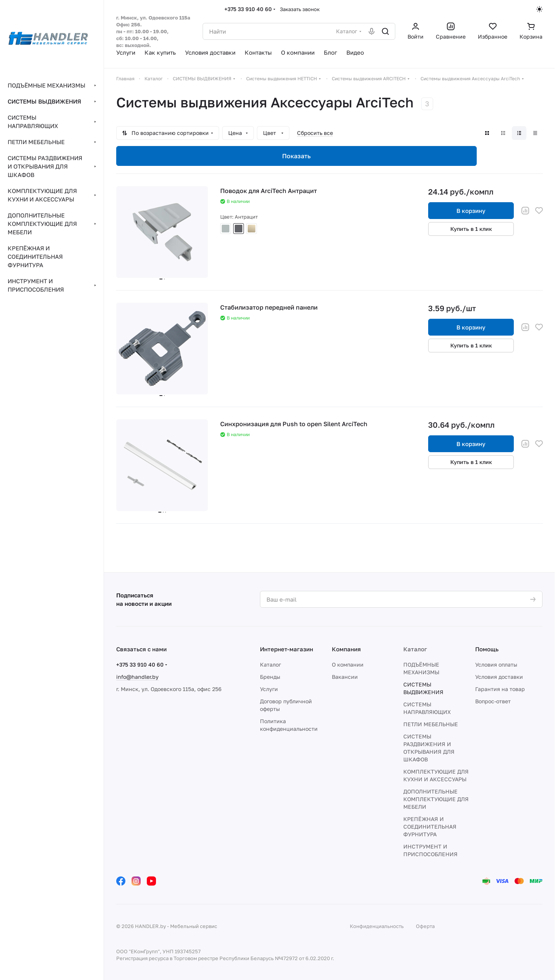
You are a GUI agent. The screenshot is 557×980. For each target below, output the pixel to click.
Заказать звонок (300, 9)
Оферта (425, 926)
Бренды (270, 677)
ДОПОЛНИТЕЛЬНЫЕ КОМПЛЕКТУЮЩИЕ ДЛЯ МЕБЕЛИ (436, 799)
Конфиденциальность (377, 926)
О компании (348, 664)
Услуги (269, 689)
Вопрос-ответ (493, 701)
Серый (226, 229)
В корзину (471, 211)
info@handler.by (137, 677)
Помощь (487, 649)
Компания (346, 649)
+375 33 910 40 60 (248, 9)
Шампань (252, 229)
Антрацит (239, 229)
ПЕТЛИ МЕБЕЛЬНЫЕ (431, 724)
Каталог (270, 664)
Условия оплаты (496, 664)
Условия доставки (499, 677)
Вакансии (345, 677)
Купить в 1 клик (471, 229)
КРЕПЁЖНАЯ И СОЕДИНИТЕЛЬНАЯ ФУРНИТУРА (430, 827)
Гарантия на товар (500, 689)
